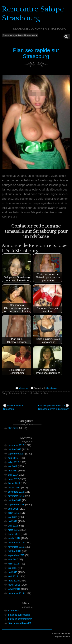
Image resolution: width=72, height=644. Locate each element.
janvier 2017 (14, 488)
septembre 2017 (16, 454)
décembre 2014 (16, 593)
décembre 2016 (16, 492)
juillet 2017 (13, 462)
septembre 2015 (16, 555)
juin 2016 (13, 517)
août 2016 (13, 509)
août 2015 (13, 560)
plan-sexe (24, 388)
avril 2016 (13, 526)
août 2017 (13, 458)
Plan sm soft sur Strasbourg (13, 407)
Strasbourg (52, 388)
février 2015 (14, 585)
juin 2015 (13, 568)
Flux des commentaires (20, 619)
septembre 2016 (16, 505)
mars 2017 (13, 479)
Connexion (14, 611)
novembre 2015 (16, 547)
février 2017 (14, 483)
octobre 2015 (15, 551)
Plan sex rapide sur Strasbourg (36, 53)
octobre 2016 (15, 500)
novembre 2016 (16, 496)
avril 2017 (13, 475)
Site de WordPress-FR (20, 623)
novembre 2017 (16, 445)
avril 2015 (13, 576)
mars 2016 (13, 530)
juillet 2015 (13, 564)
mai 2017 (13, 471)
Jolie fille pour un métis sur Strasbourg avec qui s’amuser (53, 407)
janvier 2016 (14, 538)
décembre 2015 (16, 543)
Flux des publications (19, 615)
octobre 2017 (15, 449)
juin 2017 (13, 466)
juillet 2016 (13, 513)
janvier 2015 (14, 589)
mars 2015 (13, 581)
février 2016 (14, 534)
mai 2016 (13, 521)
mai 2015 (13, 572)
